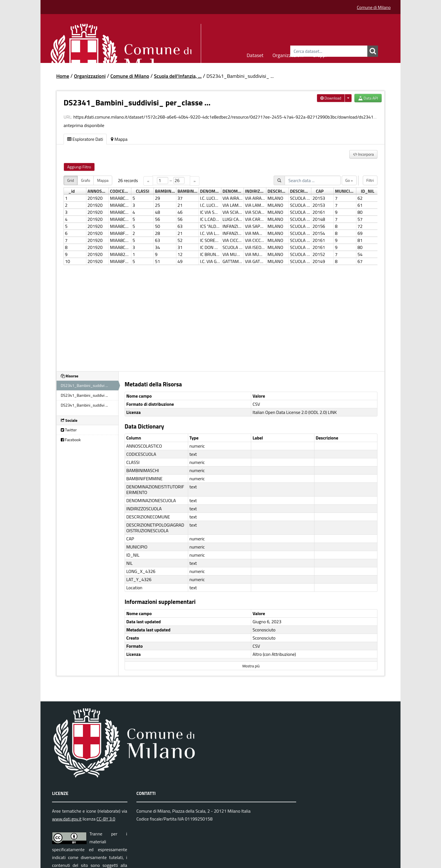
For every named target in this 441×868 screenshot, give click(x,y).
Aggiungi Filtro (79, 167)
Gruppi (319, 54)
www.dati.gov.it (67, 819)
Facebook (71, 440)
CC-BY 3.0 (106, 819)
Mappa (119, 139)
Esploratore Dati (85, 139)
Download (331, 98)
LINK (332, 412)
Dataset (255, 54)
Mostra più (251, 666)
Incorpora (363, 154)
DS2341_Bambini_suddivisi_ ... (240, 76)
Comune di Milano (374, 7)
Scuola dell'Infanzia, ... (178, 76)
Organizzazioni (288, 54)
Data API (368, 98)
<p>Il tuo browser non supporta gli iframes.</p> (220, 270)
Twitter (69, 430)
